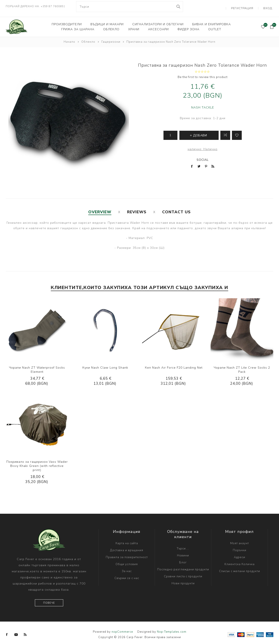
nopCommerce (122, 628)
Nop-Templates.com (172, 628)
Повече (49, 599)
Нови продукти (183, 580)
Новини (183, 552)
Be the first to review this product (203, 73)
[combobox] (130, 7)
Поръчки (240, 547)
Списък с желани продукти (240, 568)
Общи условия (127, 561)
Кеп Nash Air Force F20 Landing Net (174, 364)
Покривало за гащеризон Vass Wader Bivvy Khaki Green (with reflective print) (37, 462)
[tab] (100, 208)
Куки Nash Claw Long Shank (105, 364)
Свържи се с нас (127, 575)
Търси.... (183, 545)
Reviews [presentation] (137, 208)
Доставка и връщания (127, 547)
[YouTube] (16, 631)
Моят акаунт (240, 540)
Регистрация (247, 7)
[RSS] (25, 631)
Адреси (240, 554)
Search (178, 7)
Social (203, 156)
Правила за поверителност (127, 554)
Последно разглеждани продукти (183, 566)
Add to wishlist (237, 132)
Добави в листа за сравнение (225, 132)
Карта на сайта (127, 540)
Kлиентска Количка (240, 561)
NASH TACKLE (203, 104)
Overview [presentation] (100, 208)
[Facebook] (7, 631)
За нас (127, 568)
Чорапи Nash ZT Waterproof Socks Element (37, 366)
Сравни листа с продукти (183, 573)
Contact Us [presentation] (176, 208)
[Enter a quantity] (170, 132)
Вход (269, 7)
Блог (183, 559)
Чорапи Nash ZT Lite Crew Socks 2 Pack (242, 366)
